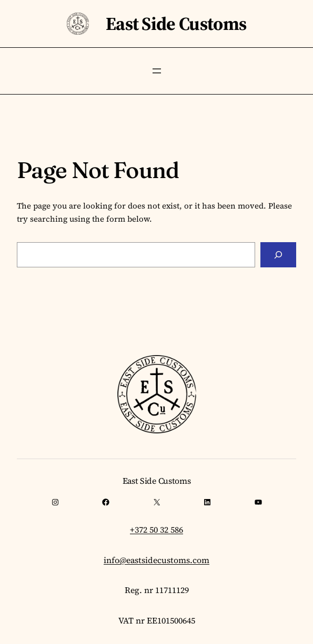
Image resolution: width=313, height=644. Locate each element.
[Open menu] (157, 71)
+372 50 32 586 (156, 529)
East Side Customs (176, 24)
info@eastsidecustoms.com (156, 560)
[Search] (278, 255)
